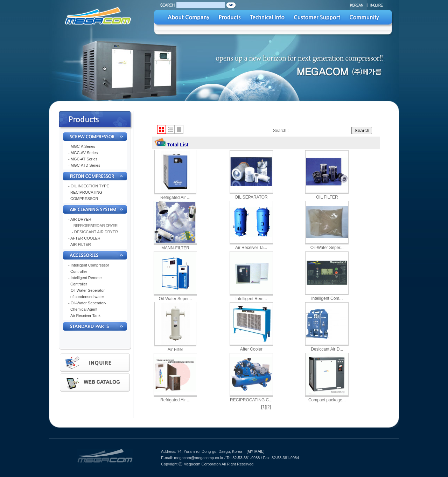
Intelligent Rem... (251, 299)
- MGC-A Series (82, 146)
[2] (269, 407)
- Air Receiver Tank (84, 316)
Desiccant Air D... (327, 349)
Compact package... (327, 400)
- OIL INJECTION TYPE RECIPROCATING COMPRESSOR (89, 192)
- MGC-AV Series (83, 153)
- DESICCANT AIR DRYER (95, 232)
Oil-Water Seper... (327, 248)
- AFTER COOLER (84, 238)
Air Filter (176, 350)
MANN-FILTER (175, 248)
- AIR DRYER (80, 219)
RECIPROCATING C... (251, 400)
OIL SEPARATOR (251, 197)
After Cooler (251, 349)
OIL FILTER (327, 197)
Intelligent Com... (327, 298)
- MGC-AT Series (83, 159)
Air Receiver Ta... (251, 248)
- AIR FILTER (80, 244)
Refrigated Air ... (175, 198)
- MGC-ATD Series (84, 165)
